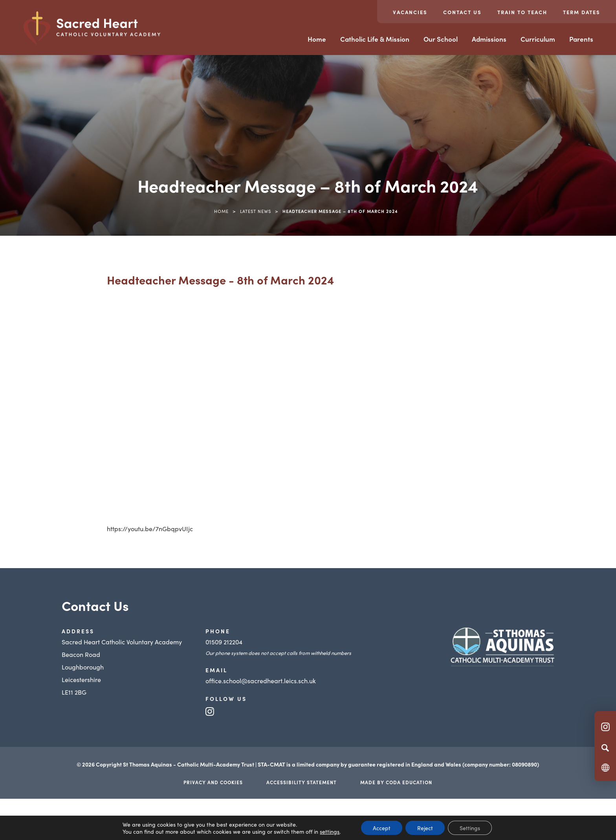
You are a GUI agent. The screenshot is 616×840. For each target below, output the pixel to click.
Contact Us (462, 12)
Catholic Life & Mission (375, 39)
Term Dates (582, 12)
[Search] (605, 748)
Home (317, 39)
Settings (470, 828)
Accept (382, 828)
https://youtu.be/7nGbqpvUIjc (150, 528)
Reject (425, 828)
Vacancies (410, 12)
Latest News (256, 211)
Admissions (489, 39)
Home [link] (221, 211)
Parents (581, 39)
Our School (441, 39)
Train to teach (522, 12)
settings (330, 831)
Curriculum (538, 39)
